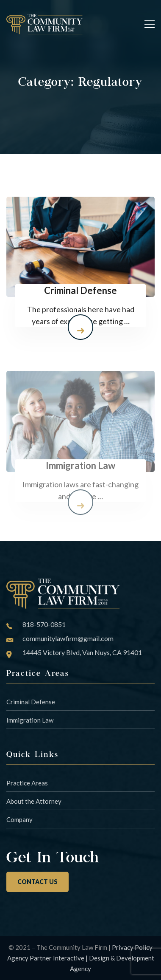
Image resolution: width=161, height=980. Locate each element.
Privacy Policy (132, 947)
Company (19, 819)
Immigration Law (30, 720)
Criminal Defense (31, 702)
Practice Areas (27, 783)
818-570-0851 (44, 624)
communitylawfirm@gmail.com (68, 638)
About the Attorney (34, 801)
